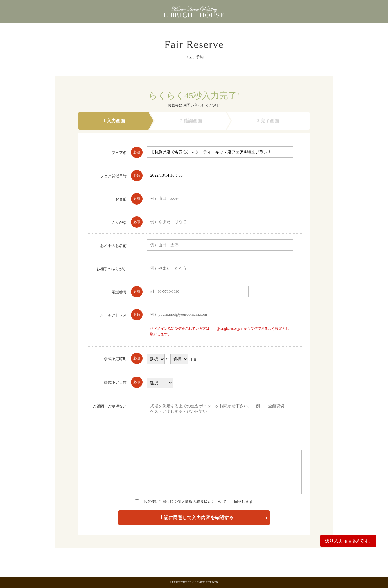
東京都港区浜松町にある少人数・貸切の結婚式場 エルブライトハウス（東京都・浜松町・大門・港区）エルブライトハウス (194, 13)
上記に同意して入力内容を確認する (196, 518)
